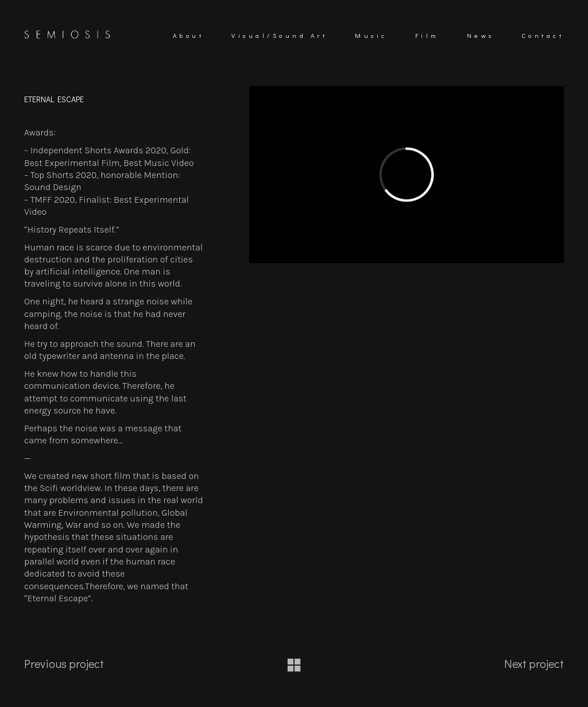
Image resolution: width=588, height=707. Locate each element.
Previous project (64, 663)
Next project (534, 663)
